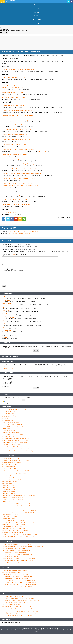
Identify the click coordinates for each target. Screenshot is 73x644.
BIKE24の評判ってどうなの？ (10, 489)
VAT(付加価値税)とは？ (8, 428)
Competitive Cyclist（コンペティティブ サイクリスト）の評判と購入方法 (20, 510)
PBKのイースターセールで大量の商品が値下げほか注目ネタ (17, 544)
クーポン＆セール (36, 20)
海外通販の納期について (8, 437)
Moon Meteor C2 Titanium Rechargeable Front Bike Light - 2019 (20, 185)
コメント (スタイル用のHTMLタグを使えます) (13, 270)
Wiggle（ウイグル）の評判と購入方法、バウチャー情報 (16, 461)
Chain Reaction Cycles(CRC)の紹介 (11, 469)
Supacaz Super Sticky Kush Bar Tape (12, 92)
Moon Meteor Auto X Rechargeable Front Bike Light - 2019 (18, 178)
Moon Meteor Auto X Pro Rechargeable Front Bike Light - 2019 (19, 169)
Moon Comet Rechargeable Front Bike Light (14, 144)
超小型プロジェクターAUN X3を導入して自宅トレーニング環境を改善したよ (21, 601)
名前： (3, 256)
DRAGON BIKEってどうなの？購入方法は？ (13, 527)
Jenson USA (6, 310)
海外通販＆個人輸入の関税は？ (10, 412)
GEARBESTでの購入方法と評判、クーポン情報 (14, 524)
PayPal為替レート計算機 (7, 373)
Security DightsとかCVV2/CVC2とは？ (12, 430)
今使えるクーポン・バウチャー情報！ (10, 357)
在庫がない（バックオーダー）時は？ (11, 422)
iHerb (4, 320)
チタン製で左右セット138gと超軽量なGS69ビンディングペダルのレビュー (20, 613)
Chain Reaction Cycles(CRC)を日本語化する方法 (14, 473)
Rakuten (5, 337)
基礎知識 (36, 12)
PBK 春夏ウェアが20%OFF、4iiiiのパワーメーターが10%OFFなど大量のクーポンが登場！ (24, 546)
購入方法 (36, 16)
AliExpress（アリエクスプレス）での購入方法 (13, 498)
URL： (3, 265)
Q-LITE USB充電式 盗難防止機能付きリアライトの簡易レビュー (18, 615)
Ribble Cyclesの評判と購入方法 (10, 516)
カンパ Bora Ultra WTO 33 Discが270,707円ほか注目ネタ (16, 579)
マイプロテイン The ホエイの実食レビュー (13, 597)
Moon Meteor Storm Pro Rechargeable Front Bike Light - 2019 (19, 110)
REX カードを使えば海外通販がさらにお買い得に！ (15, 443)
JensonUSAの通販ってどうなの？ (11, 481)
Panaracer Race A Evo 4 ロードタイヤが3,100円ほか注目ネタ (17, 575)
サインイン (13, 254)
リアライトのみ (42, 151)
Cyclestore (5, 307)
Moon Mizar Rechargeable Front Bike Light (14, 125)
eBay (4, 327)
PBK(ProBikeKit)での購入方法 (10, 502)
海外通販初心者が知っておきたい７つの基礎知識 (14, 410)
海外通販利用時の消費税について (10, 414)
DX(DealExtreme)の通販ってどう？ (11, 485)
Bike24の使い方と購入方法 (9, 491)
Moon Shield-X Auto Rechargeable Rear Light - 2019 (16, 200)
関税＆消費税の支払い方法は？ (10, 416)
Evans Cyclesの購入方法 (8, 477)
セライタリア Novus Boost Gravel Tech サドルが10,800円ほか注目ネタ (19, 583)
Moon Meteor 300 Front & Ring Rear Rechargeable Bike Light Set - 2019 (22, 159)
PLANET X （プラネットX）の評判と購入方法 (13, 520)
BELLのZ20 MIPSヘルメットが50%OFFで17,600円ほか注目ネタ (18, 577)
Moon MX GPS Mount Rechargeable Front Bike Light (17, 130)
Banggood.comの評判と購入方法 (10, 514)
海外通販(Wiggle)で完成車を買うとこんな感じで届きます (16, 439)
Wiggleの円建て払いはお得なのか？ (11, 465)
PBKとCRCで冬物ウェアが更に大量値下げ (19, 234)
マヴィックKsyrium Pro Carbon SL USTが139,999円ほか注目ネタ (25, 232)
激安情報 (36, 23)
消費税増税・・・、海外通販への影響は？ (12, 445)
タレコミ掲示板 (37, 9)
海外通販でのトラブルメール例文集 (11, 432)
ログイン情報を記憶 (8, 269)
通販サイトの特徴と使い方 (8, 455)
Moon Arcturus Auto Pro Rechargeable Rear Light (16, 139)
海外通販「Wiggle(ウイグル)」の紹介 (11, 459)
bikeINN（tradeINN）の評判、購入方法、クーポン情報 (15, 531)
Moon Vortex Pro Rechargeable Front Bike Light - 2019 (17, 120)
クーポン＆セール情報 (7, 541)
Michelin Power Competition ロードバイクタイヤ (15, 78)
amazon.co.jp (6, 334)
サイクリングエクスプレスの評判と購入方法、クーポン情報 (17, 504)
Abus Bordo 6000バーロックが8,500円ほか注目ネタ (15, 570)
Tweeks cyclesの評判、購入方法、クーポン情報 (14, 529)
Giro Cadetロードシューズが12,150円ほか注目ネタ (15, 572)
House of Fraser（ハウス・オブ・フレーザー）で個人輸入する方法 (18, 512)
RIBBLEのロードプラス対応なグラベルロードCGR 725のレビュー (18, 609)
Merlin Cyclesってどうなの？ (9, 494)
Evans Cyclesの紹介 (7, 475)
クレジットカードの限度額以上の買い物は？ (13, 424)
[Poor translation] (5, 33)
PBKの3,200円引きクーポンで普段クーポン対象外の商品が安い (17, 555)
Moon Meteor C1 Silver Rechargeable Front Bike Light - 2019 (19, 183)
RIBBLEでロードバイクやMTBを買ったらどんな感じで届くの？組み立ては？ (21, 611)
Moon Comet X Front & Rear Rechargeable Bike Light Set (18, 149)
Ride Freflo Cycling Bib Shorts (10, 213)
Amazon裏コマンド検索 (7, 362)
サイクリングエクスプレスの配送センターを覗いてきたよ (16, 508)
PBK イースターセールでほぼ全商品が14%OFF (14, 548)
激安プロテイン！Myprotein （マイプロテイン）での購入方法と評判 (19, 522)
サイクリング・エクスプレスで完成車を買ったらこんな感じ (17, 506)
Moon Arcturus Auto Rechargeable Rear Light (14, 135)
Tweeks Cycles (6, 300)
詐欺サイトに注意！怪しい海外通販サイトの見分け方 (15, 441)
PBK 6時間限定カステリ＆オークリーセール (13, 557)
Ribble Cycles (6, 314)
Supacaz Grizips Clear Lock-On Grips (12, 88)
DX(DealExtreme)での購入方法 (10, 487)
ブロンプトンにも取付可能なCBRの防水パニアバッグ (15, 603)
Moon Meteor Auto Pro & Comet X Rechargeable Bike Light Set (19, 164)
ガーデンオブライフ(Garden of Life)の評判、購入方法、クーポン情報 (19, 537)
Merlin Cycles (6, 297)
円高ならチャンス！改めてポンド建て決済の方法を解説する (17, 449)
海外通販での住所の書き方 (9, 420)
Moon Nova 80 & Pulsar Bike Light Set (12, 195)
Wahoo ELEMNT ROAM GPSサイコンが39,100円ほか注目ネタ (17, 587)
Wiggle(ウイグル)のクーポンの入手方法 (12, 463)
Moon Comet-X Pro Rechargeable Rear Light (14, 154)
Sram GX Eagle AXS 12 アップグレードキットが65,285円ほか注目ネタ (19, 585)
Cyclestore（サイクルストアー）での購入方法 (13, 500)
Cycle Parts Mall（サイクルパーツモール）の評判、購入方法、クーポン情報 (20, 535)
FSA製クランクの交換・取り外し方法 (11, 605)
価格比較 (36, 5)
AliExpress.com (6, 324)
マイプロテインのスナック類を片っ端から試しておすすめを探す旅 (18, 599)
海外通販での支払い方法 (8, 418)
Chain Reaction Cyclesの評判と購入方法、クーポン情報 (16, 471)
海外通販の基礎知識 (6, 407)
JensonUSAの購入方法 (8, 483)
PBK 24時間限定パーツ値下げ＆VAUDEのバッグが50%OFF (17, 551)
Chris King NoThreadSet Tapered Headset (13, 97)
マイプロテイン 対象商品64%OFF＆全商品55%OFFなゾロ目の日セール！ (20, 561)
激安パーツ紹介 (5, 567)
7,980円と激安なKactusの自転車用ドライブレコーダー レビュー (18, 607)
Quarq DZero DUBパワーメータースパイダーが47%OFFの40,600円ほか (19, 581)
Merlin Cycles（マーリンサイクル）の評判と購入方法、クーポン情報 (19, 496)
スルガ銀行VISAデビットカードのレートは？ (13, 426)
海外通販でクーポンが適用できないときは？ (13, 447)
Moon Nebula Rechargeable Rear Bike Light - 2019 (16, 190)
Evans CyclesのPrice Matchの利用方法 (12, 479)
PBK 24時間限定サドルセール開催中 (11, 563)
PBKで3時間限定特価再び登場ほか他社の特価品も (14, 553)
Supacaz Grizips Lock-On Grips (10, 86)
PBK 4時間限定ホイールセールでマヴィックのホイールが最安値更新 (19, 559)
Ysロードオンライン (7, 331)
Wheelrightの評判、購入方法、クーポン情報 (13, 533)
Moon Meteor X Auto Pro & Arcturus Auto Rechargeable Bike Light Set (21, 174)
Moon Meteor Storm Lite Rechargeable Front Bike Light (17, 115)
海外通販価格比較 (6, 343)
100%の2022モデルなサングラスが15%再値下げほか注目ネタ (17, 589)
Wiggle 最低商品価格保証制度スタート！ (12, 467)
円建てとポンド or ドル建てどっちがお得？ (13, 434)
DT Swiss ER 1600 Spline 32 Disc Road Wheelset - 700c (18, 70)
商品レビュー (5, 593)
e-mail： (4, 260)
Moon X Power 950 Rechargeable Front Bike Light (16, 205)
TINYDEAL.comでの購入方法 (9, 518)
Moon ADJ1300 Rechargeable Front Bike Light (15, 105)
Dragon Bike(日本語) (8, 304)
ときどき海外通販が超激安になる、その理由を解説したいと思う (18, 451)
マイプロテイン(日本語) (8, 317)
